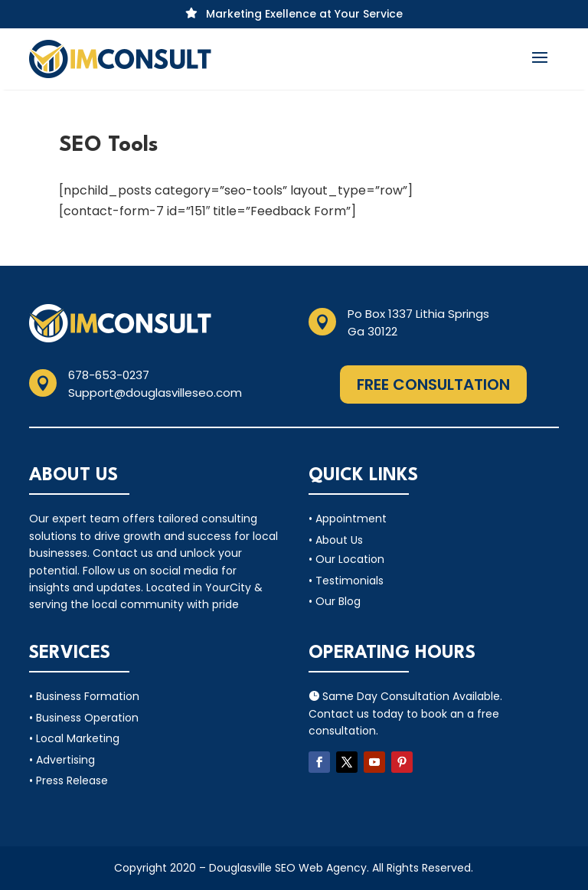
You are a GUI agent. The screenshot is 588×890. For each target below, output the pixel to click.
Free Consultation (433, 384)
